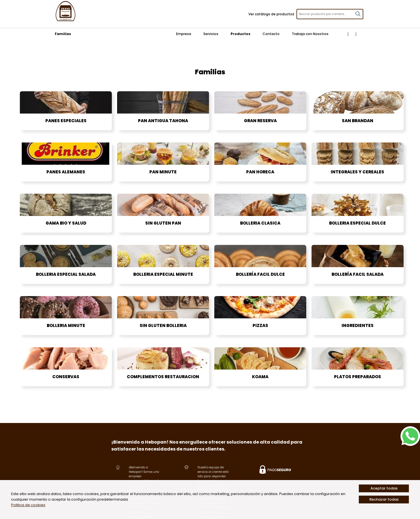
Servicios (211, 34)
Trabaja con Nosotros (310, 34)
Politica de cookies (28, 505)
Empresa (184, 34)
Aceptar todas (384, 488)
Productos (240, 34)
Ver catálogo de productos (271, 14)
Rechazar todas (384, 499)
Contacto (271, 34)
